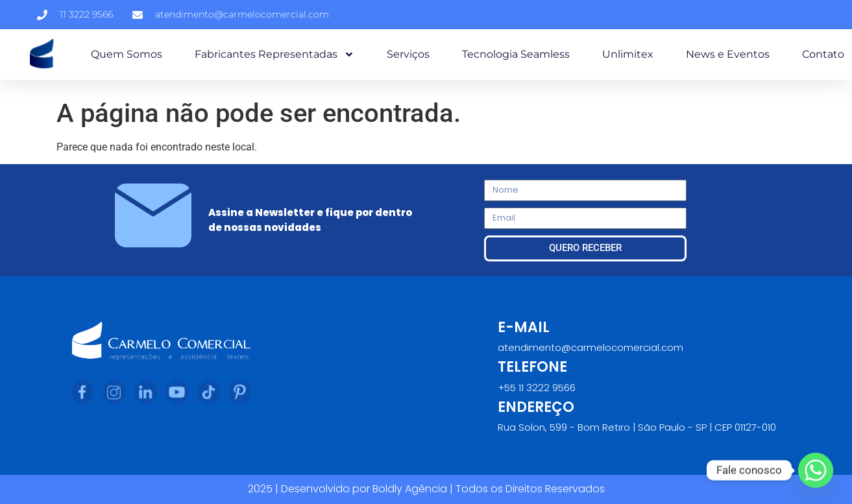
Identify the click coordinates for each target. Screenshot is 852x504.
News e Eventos (728, 54)
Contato (823, 54)
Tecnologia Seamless (516, 54)
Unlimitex (628, 54)
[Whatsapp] (816, 470)
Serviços (408, 54)
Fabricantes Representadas (274, 54)
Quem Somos (127, 54)
